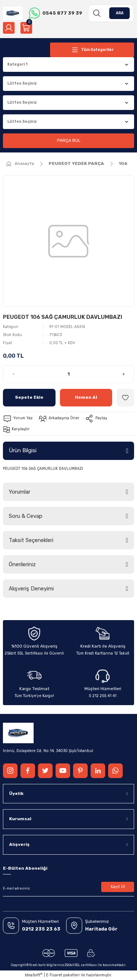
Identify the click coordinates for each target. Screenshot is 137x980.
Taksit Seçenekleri (31, 540)
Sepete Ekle (29, 397)
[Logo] (13, 13)
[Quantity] (68, 374)
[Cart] (26, 28)
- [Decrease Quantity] (14, 374)
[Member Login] (9, 28)
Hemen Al (86, 397)
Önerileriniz (22, 564)
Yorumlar (20, 492)
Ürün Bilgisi (23, 450)
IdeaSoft (34, 975)
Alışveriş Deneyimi (31, 589)
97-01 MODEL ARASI (67, 327)
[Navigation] (92, 50)
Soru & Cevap (26, 516)
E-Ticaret (54, 975)
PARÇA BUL (69, 140)
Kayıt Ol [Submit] (118, 887)
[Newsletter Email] (68, 888)
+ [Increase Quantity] (124, 374)
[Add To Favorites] (125, 398)
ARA (120, 13)
